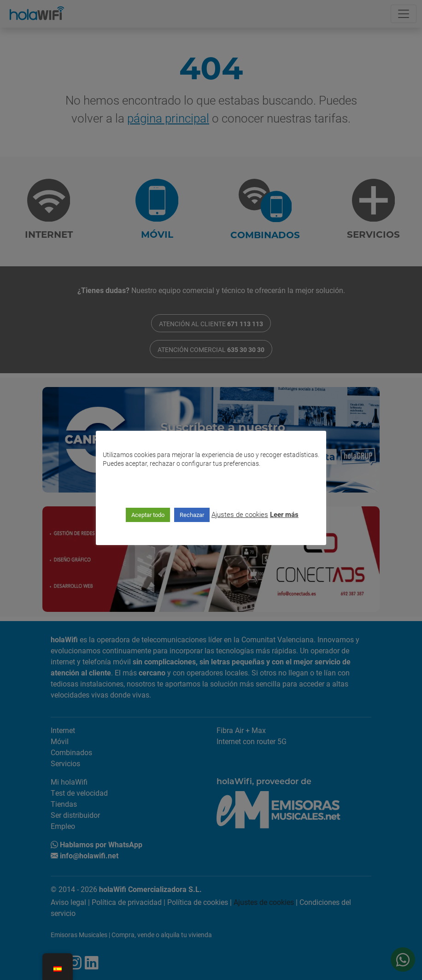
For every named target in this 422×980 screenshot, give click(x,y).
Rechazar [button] (192, 515)
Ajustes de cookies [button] (240, 514)
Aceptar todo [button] (148, 515)
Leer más (284, 514)
